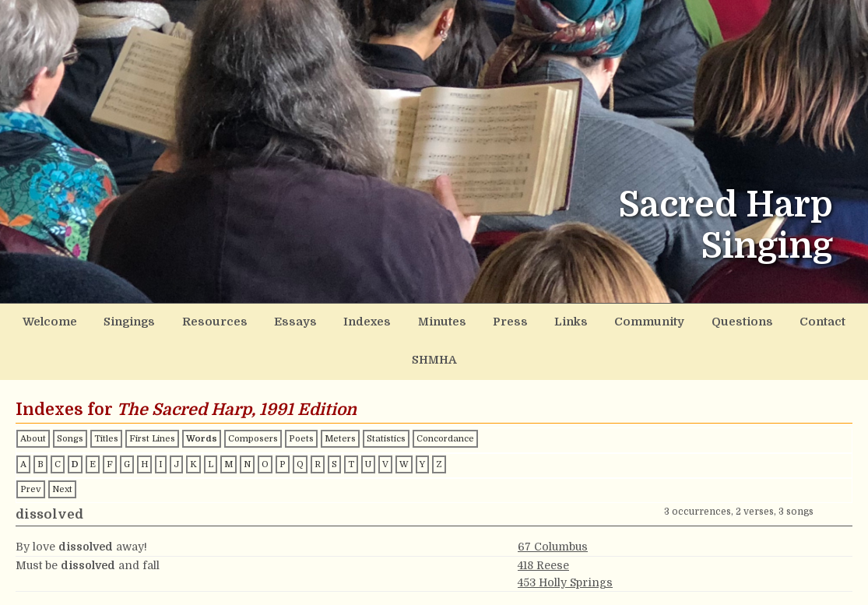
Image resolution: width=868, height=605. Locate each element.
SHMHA (832, 322)
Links (527, 322)
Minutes (406, 322)
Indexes (336, 322)
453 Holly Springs (565, 542)
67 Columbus (553, 507)
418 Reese (543, 525)
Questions (688, 322)
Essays (269, 322)
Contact (763, 322)
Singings (116, 322)
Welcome (40, 322)
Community (601, 322)
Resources (195, 322)
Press (470, 322)
